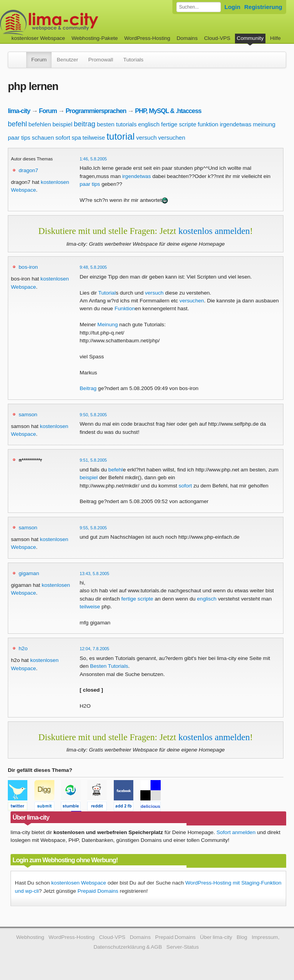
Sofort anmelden (236, 832)
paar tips (19, 138)
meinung (264, 124)
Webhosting (30, 937)
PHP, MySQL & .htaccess (168, 111)
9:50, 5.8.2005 (93, 415)
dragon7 (29, 170)
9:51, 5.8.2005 (93, 460)
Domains (187, 38)
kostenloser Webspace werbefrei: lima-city (78, 22)
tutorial (120, 136)
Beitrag (88, 388)
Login (232, 7)
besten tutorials (117, 124)
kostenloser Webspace (38, 38)
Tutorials (133, 60)
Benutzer (67, 60)
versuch (146, 138)
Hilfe (275, 38)
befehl (17, 124)
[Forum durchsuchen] (199, 7)
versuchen (172, 138)
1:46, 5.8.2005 (93, 159)
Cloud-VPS (217, 38)
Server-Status (183, 947)
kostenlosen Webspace (79, 883)
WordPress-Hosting (147, 38)
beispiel (62, 124)
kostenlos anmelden (214, 231)
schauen (43, 138)
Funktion (125, 308)
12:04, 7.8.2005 (95, 649)
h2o (23, 648)
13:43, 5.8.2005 (95, 574)
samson (28, 414)
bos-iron (28, 267)
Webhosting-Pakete (95, 38)
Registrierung (263, 7)
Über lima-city (216, 937)
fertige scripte (179, 124)
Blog (242, 937)
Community (250, 38)
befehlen (40, 124)
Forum (39, 60)
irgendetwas (236, 124)
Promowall (101, 60)
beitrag (85, 124)
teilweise (94, 138)
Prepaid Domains (98, 891)
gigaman (29, 573)
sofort (63, 138)
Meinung (108, 325)
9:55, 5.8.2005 (93, 528)
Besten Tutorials (109, 666)
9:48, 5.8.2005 (93, 267)
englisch (149, 124)
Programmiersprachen (96, 111)
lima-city (19, 111)
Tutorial (107, 293)
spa (76, 138)
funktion (208, 124)
